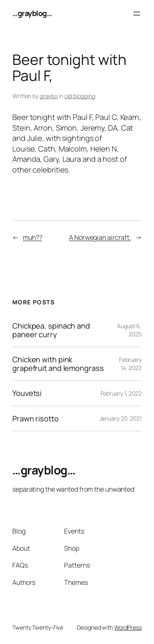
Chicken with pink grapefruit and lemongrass (58, 364)
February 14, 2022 (130, 364)
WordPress (128, 627)
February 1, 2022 (121, 393)
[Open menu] (137, 14)
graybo (49, 96)
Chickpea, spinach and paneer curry (51, 330)
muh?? (33, 237)
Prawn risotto (36, 419)
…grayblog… (32, 13)
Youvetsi (27, 393)
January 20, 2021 (121, 418)
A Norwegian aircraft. (100, 237)
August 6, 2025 (129, 330)
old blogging (80, 96)
